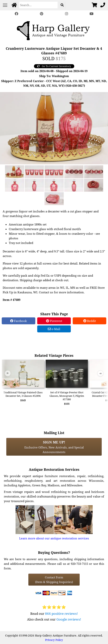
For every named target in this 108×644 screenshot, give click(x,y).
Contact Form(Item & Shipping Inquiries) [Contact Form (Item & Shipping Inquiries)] (54, 580)
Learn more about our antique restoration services (54, 538)
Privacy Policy (54, 640)
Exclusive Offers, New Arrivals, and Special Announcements (54, 447)
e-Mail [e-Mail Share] (54, 329)
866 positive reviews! (61, 614)
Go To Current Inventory (54, 66)
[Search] (38, 5)
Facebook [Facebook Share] (19, 321)
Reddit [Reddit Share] (90, 321)
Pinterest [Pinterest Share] (54, 321)
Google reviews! (69, 619)
